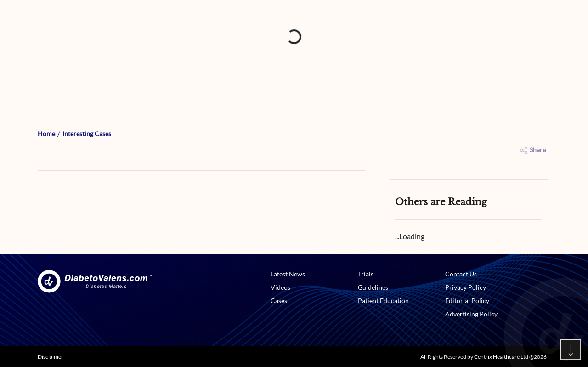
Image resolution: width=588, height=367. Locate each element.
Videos (280, 287)
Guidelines (373, 287)
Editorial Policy (467, 301)
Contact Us (461, 274)
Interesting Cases (87, 134)
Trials (366, 274)
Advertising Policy (471, 314)
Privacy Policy (466, 287)
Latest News (288, 274)
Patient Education (383, 301)
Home (46, 134)
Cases (279, 301)
